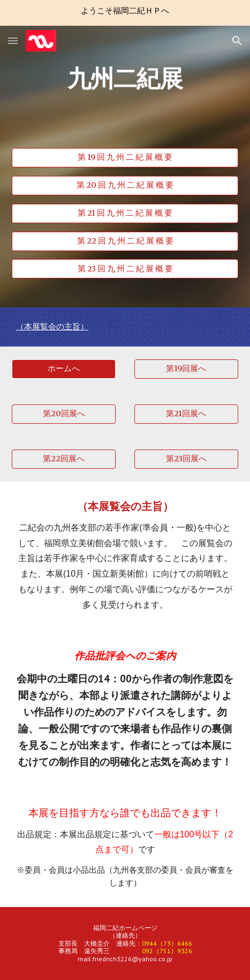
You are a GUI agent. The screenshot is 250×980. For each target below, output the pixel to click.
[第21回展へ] (186, 414)
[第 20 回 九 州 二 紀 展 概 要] (125, 186)
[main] (125, 101)
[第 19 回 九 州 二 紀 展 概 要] (125, 158)
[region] (125, 13)
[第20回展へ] (64, 414)
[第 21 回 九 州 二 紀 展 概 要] (125, 213)
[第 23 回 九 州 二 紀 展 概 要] (125, 269)
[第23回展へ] (186, 459)
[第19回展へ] (186, 369)
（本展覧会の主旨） (52, 327)
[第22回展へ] (64, 459)
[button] (13, 40)
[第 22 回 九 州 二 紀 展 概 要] (125, 241)
